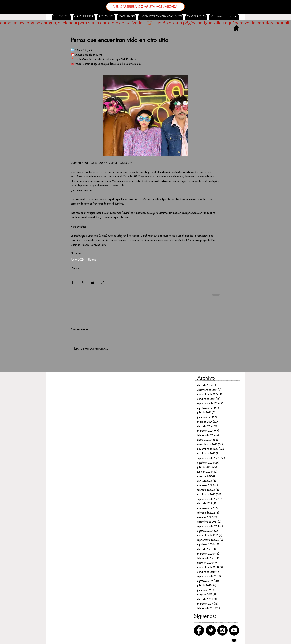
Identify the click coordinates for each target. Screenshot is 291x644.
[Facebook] (199, 630)
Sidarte (92, 259)
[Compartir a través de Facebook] (73, 282)
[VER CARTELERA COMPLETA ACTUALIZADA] (145, 7)
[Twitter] (211, 630)
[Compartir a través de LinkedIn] (92, 282)
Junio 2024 (78, 259)
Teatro (75, 268)
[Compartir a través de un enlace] (102, 282)
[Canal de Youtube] (234, 630)
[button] (127, 17)
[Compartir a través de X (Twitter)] (83, 282)
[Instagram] (222, 630)
